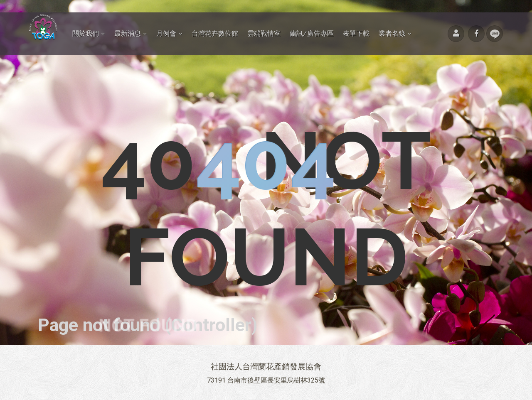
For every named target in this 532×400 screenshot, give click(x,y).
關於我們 (86, 33)
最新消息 (128, 33)
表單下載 (356, 33)
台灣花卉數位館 (215, 33)
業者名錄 (392, 33)
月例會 (166, 33)
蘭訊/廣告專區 (312, 33)
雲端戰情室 (264, 33)
